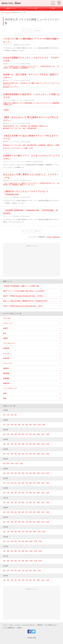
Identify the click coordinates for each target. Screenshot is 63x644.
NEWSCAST (56, 237)
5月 (16, 425)
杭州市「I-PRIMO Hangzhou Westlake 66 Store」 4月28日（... (24, 296)
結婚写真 (6, 383)
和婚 (5, 398)
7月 (23, 425)
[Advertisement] (31, 261)
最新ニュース (11, 8)
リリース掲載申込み (9, 628)
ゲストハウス (8, 363)
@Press (49, 237)
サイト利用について (51, 625)
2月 (8, 415)
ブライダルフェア (9, 343)
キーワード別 (32, 8)
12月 (44, 425)
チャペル (6, 353)
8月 (27, 425)
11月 (39, 425)
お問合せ (19, 628)
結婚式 (5, 328)
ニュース (8, 12)
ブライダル (7, 318)
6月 (19, 425)
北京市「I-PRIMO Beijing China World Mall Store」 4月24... (23, 306)
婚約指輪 (6, 373)
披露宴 (5, 338)
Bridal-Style (32, 638)
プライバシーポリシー (29, 625)
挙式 (5, 333)
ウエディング (8, 323)
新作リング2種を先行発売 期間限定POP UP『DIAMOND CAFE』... (27, 301)
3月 (12, 415)
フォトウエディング (10, 388)
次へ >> (38, 31)
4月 (16, 415)
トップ (3, 12)
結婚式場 (6, 358)
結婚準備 (6, 348)
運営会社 (40, 625)
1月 (4, 415)
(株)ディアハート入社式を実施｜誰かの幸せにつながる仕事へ (24, 291)
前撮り (5, 393)
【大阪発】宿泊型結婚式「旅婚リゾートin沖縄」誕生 (21, 286)
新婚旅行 (6, 368)
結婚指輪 (6, 378)
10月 (35, 425)
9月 (31, 425)
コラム (11, 625)
